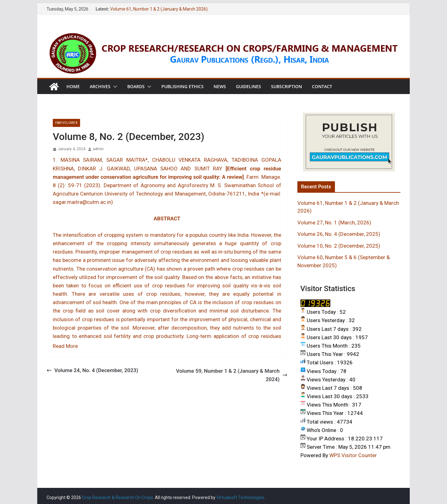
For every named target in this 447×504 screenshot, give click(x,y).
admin (98, 149)
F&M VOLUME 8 (66, 123)
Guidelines (248, 86)
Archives (100, 86)
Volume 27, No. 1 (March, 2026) (334, 223)
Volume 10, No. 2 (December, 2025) (339, 246)
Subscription (287, 86)
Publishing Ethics (183, 86)
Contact (322, 86)
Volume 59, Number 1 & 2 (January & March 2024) (232, 375)
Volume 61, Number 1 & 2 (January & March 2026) (159, 9)
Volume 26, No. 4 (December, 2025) (339, 234)
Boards (136, 86)
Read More (65, 346)
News (220, 86)
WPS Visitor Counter (353, 455)
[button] (114, 87)
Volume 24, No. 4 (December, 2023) (92, 370)
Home (73, 86)
